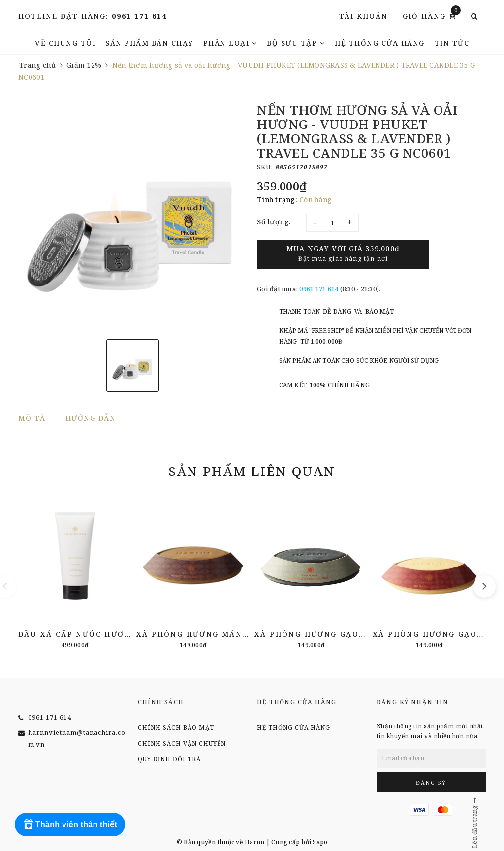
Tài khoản (363, 16)
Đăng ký (431, 782)
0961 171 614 (139, 16)
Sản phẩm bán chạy (149, 43)
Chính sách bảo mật (176, 728)
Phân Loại (230, 43)
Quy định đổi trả (169, 759)
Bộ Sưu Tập (296, 43)
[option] (133, 217)
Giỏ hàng (432, 16)
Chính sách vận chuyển (182, 743)
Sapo (320, 842)
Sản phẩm (252, 471)
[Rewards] (70, 824)
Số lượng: (274, 222)
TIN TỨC (452, 43)
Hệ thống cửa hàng (380, 43)
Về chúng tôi (65, 43)
